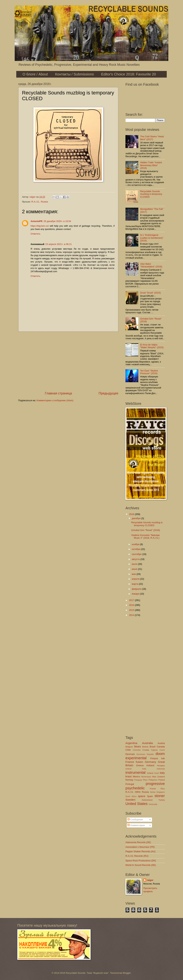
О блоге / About (35, 74)
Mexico (136, 777)
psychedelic (135, 788)
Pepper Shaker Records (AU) (140, 851)
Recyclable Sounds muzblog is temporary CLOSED (151, 194)
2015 (132, 610)
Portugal (130, 784)
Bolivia (145, 747)
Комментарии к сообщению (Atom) (55, 400)
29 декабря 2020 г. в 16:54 (57, 221)
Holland (150, 765)
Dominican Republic (145, 754)
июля (135, 564)
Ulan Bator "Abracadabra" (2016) (151, 265)
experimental (136, 758)
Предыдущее (108, 393)
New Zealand (158, 777)
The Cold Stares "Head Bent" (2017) (152, 138)
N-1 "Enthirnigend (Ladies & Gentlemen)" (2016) (152, 238)
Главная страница (58, 393)
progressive (155, 784)
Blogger (127, 973)
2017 (132, 600)
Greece (140, 765)
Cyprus (154, 750)
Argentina (131, 743)
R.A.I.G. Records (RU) (137, 856)
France (130, 762)
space (142, 796)
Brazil (152, 747)
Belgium (129, 747)
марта (135, 584)
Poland (162, 780)
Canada (161, 747)
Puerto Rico (157, 789)
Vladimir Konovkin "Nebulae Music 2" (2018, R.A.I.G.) (145, 537)
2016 (132, 605)
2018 (132, 514)
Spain (150, 796)
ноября (136, 544)
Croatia (146, 750)
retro (138, 792)
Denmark (130, 754)
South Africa (131, 796)
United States (137, 804)
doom (160, 754)
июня (135, 569)
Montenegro (146, 777)
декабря (136, 518)
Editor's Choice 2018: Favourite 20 (128, 74)
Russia (44, 202)
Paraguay (138, 780)
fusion (139, 762)
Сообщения (135, 820)
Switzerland (147, 800)
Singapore (161, 792)
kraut (128, 776)
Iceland (128, 769)
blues (138, 746)
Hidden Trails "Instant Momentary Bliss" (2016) (151, 165)
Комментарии (136, 825)
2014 (132, 615)
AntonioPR (37, 221)
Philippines (153, 780)
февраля (137, 589)
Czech (162, 750)
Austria (161, 743)
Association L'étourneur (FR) (140, 847)
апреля (136, 579)
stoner (160, 796)
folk (163, 758)
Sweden (130, 800)
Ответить (35, 234)
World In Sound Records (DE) (141, 865)
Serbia (153, 792)
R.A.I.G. (36, 202)
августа (136, 559)
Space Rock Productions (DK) (141, 861)
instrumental (135, 772)
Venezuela (153, 804)
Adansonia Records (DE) (138, 842)
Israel (156, 773)
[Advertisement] (68, 361)
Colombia (137, 750)
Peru (145, 780)
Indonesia (161, 769)
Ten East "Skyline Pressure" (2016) (149, 372)
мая (134, 574)
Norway (129, 780)
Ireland (150, 773)
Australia (147, 743)
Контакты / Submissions (75, 74)
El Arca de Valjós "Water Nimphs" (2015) (152, 346)
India (144, 769)
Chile (128, 750)
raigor (150, 880)
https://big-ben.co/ (40, 226)
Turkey (162, 800)
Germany (150, 762)
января (136, 594)
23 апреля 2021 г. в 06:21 (59, 244)
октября (136, 549)
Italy (162, 773)
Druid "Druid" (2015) (150, 293)
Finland (154, 758)
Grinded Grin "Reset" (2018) (146, 530)
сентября (137, 554)
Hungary (161, 766)
